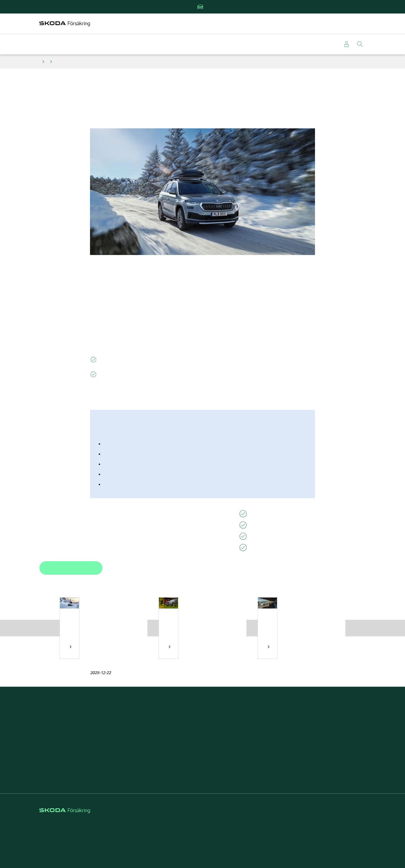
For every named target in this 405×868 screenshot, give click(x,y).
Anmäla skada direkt (80, 729)
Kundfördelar (202, 719)
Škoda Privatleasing (202, 739)
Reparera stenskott (202, 749)
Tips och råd (43, 62)
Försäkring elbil (202, 729)
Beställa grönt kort (80, 739)
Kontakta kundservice (80, 768)
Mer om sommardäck (170, 647)
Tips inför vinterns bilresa (71, 647)
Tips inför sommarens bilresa (269, 647)
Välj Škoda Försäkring (325, 739)
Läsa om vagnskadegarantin (80, 749)
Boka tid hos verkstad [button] (71, 568)
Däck (51, 62)
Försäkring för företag (325, 729)
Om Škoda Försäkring (325, 719)
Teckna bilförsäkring (80, 719)
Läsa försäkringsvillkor (80, 758)
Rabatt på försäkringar (202, 758)
